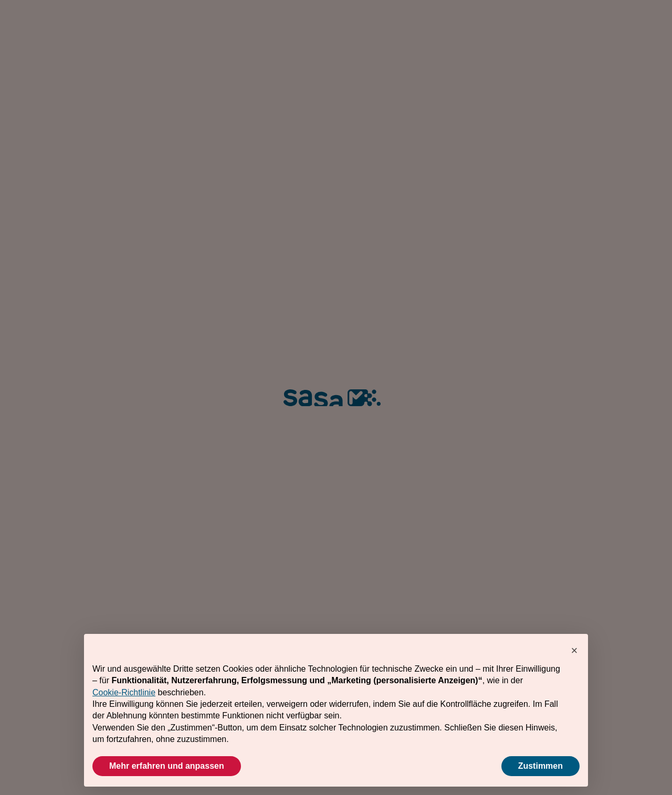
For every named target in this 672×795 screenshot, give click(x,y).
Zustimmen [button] (540, 766)
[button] (574, 651)
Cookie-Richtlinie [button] (124, 692)
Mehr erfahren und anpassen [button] (167, 766)
